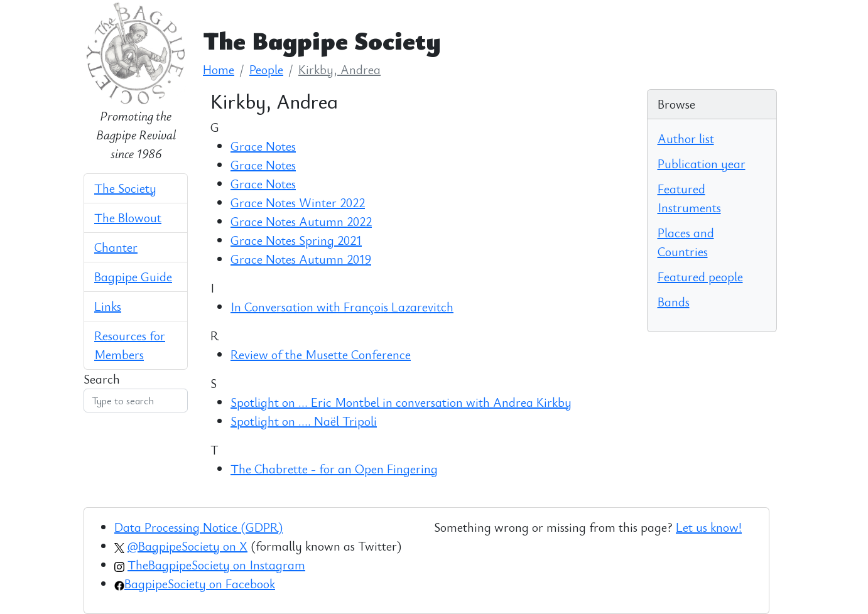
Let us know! (709, 527)
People (266, 69)
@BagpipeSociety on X (187, 546)
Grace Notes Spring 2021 (296, 240)
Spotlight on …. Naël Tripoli (304, 421)
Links (108, 306)
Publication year (702, 164)
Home (219, 69)
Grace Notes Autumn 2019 (301, 259)
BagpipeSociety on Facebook (200, 584)
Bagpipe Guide (133, 277)
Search (102, 379)
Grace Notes (263, 146)
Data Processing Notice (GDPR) (198, 527)
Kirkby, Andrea (339, 69)
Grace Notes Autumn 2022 (301, 221)
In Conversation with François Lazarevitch (342, 307)
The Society (125, 188)
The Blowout (128, 218)
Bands (674, 302)
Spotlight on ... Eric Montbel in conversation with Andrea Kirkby (401, 402)
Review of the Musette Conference (321, 354)
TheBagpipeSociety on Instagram (216, 565)
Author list (686, 138)
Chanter (116, 247)
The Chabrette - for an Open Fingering (334, 469)
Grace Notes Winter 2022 (298, 202)
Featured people (700, 277)
